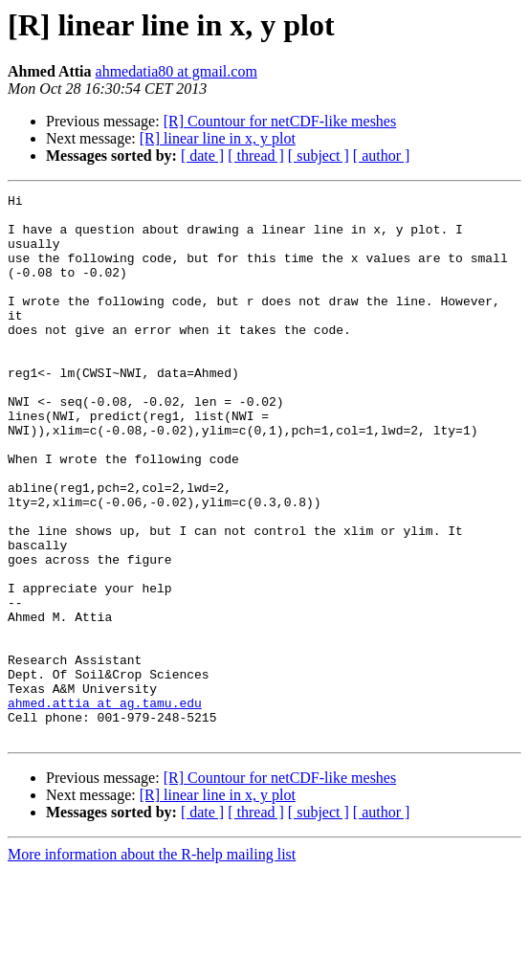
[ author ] (382, 156)
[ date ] (202, 156)
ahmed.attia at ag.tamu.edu (105, 806)
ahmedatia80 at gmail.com (176, 71)
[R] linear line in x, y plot (218, 138)
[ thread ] (256, 156)
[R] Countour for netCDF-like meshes (280, 121)
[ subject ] (319, 156)
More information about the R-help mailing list (152, 963)
